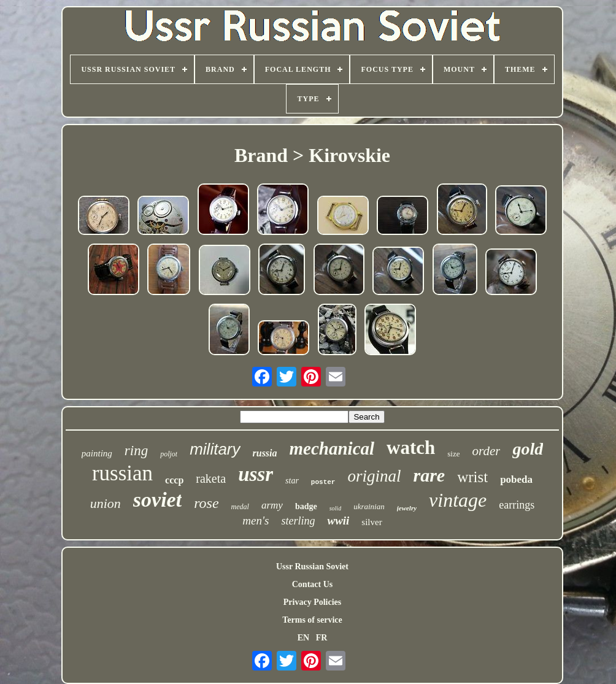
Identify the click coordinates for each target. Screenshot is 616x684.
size (453, 454)
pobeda (516, 479)
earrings (517, 505)
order (487, 451)
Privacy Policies (312, 602)
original (374, 476)
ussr (256, 474)
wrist (472, 477)
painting (97, 453)
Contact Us (313, 584)
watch (411, 448)
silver (372, 522)
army (272, 505)
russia (265, 453)
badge (306, 506)
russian (122, 473)
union (106, 503)
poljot (169, 454)
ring (136, 451)
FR (322, 638)
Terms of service (312, 620)
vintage (458, 500)
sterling (298, 521)
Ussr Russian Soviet (312, 567)
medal (240, 507)
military (215, 449)
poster (323, 482)
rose (206, 503)
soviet (157, 500)
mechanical (332, 448)
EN (303, 638)
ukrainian (369, 506)
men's (256, 521)
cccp (174, 480)
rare (429, 475)
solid (335, 508)
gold (528, 449)
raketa (211, 478)
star (292, 481)
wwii (338, 521)
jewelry (407, 508)
